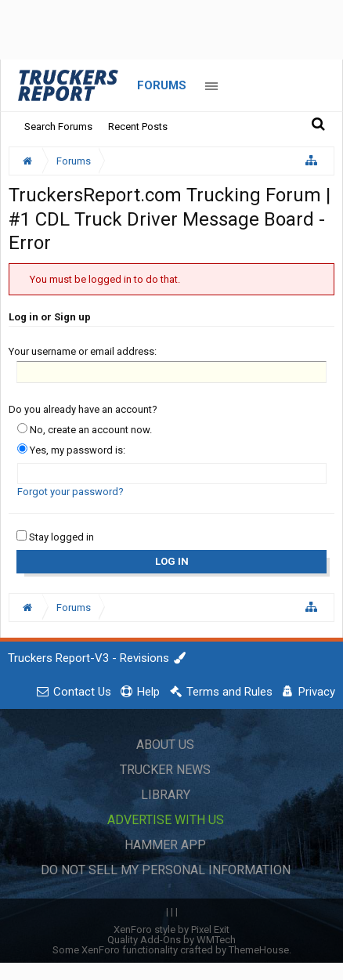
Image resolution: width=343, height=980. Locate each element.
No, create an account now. (85, 430)
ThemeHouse (259, 950)
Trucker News (165, 770)
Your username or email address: (83, 351)
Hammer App (165, 845)
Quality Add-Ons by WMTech (171, 940)
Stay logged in (55, 537)
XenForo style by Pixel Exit (171, 929)
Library (166, 795)
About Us (165, 745)
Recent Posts (138, 127)
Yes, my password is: (71, 450)
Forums (162, 85)
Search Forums (58, 127)
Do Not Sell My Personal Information (166, 870)
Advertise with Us (166, 820)
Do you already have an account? (83, 409)
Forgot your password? (70, 492)
